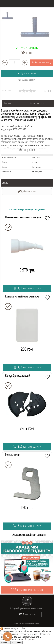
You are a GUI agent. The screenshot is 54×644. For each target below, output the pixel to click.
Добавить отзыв (27, 191)
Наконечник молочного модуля (23, 218)
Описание (8, 103)
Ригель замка (13, 455)
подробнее (27, 150)
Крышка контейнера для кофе (22, 297)
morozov (38, 624)
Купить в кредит (27, 73)
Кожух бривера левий (17, 376)
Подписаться (27, 614)
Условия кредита (27, 80)
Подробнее (30, 640)
